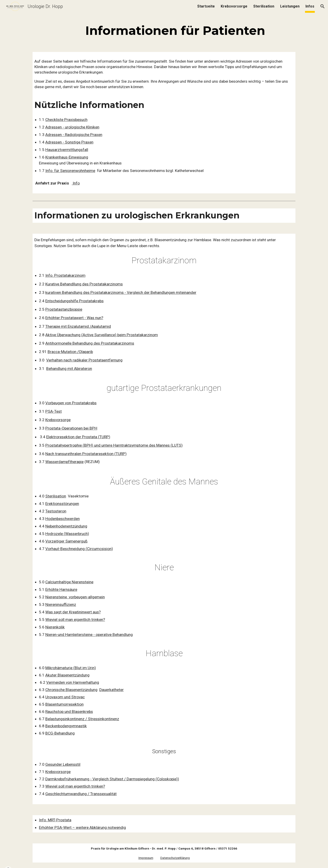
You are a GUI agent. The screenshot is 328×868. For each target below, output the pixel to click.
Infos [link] (310, 6)
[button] (323, 6)
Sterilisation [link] (264, 6)
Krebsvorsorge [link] (234, 6)
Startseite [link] (206, 6)
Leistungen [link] (290, 6)
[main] (175, 30)
